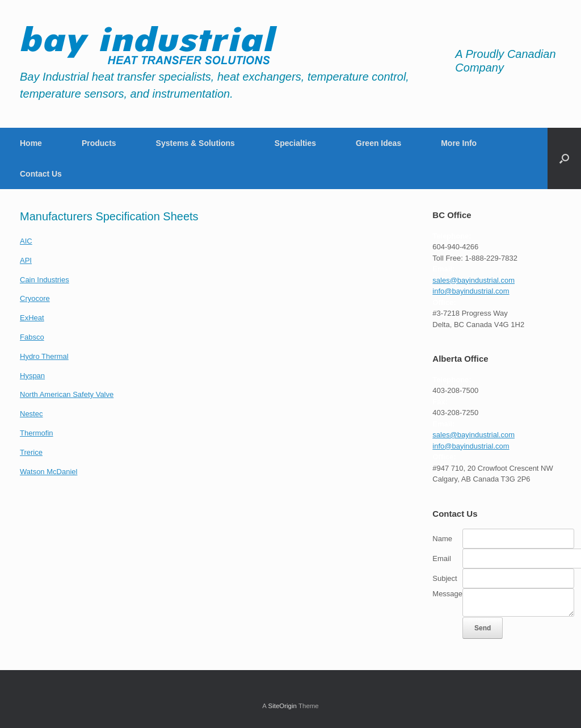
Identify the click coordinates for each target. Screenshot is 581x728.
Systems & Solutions (195, 143)
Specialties (295, 143)
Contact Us (41, 174)
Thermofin (37, 433)
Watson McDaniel (49, 472)
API (26, 260)
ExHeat (32, 318)
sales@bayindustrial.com (473, 280)
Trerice (31, 452)
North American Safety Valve (67, 394)
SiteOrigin (282, 706)
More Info (459, 143)
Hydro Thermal (44, 356)
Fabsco (32, 337)
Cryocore (35, 298)
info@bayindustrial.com (471, 291)
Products (99, 143)
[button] (564, 158)
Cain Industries (45, 280)
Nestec (31, 414)
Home (31, 143)
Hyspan (32, 376)
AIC (26, 241)
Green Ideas (378, 143)
